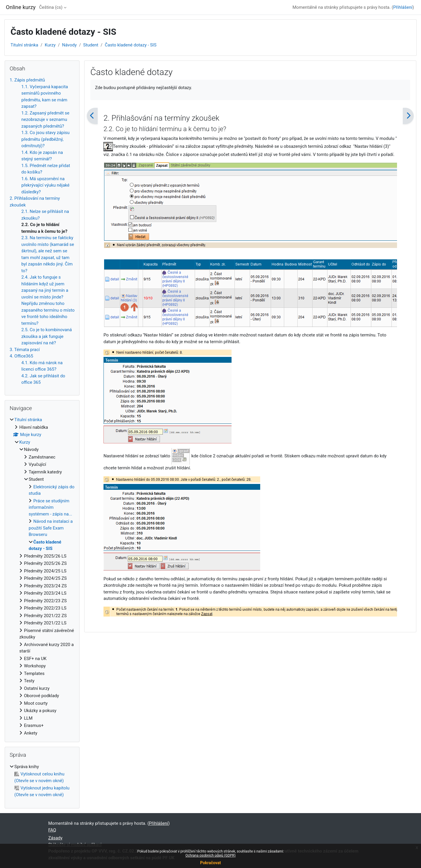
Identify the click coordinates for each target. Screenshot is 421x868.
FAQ (52, 830)
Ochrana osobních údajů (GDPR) (210, 855)
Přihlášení (403, 7)
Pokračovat (210, 863)
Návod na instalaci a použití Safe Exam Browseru (51, 528)
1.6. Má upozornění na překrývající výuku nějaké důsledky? (45, 185)
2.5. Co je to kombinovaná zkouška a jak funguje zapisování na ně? (47, 336)
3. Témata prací (25, 350)
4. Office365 (21, 356)
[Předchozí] (92, 116)
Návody (69, 45)
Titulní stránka (24, 45)
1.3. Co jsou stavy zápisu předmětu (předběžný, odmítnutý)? (45, 139)
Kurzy (50, 45)
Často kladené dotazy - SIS (131, 45)
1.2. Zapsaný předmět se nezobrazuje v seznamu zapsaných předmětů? (45, 120)
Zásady (55, 838)
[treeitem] (42, 576)
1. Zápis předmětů (27, 80)
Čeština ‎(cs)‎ (51, 7)
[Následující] (408, 116)
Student (91, 45)
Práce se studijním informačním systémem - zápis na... (50, 507)
